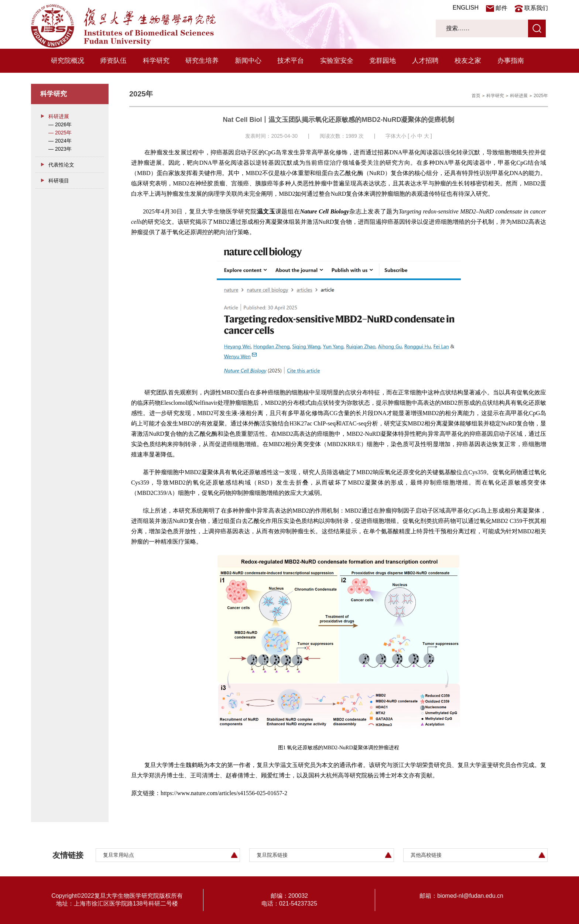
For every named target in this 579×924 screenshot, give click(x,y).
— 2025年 (60, 133)
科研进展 (59, 116)
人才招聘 (425, 61)
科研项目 (59, 181)
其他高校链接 (426, 855)
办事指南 (511, 61)
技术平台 (291, 61)
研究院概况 (68, 61)
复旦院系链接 (272, 855)
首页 (476, 96)
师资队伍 (113, 61)
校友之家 (468, 61)
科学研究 (156, 61)
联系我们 (536, 8)
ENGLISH (466, 8)
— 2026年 (60, 124)
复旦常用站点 (119, 855)
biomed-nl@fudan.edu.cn (470, 896)
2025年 (541, 96)
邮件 (501, 8)
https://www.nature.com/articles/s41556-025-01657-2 (224, 793)
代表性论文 (61, 165)
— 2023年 (60, 149)
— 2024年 (60, 141)
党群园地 (383, 61)
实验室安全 (337, 61)
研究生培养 (202, 61)
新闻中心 (248, 61)
